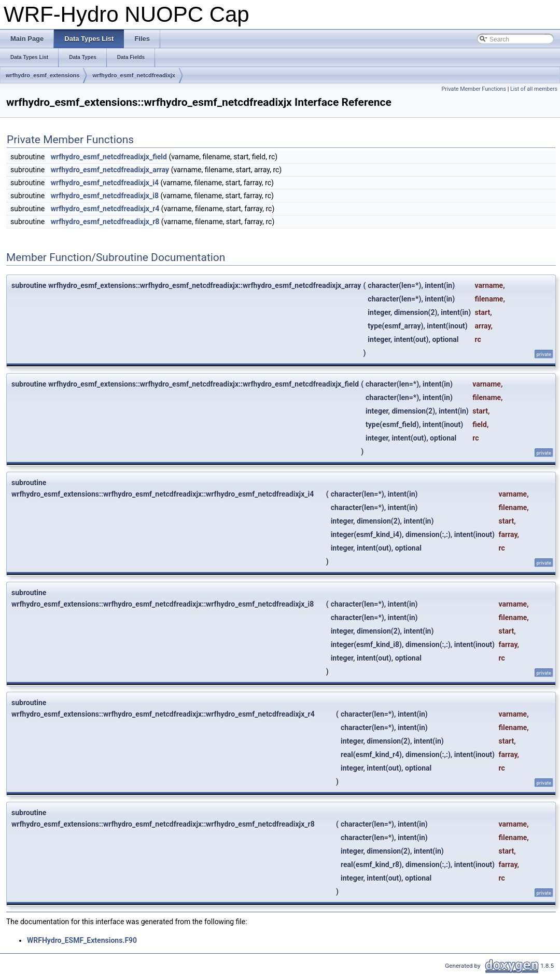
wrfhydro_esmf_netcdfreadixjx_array (110, 170)
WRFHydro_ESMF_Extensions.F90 (82, 940)
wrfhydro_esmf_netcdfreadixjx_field (109, 157)
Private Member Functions (474, 89)
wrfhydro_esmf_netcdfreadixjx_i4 (105, 183)
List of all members (534, 89)
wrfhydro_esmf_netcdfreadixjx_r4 (105, 209)
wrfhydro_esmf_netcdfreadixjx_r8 (105, 222)
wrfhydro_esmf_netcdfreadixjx (134, 75)
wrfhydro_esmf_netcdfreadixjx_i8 (105, 196)
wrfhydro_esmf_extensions (43, 75)
